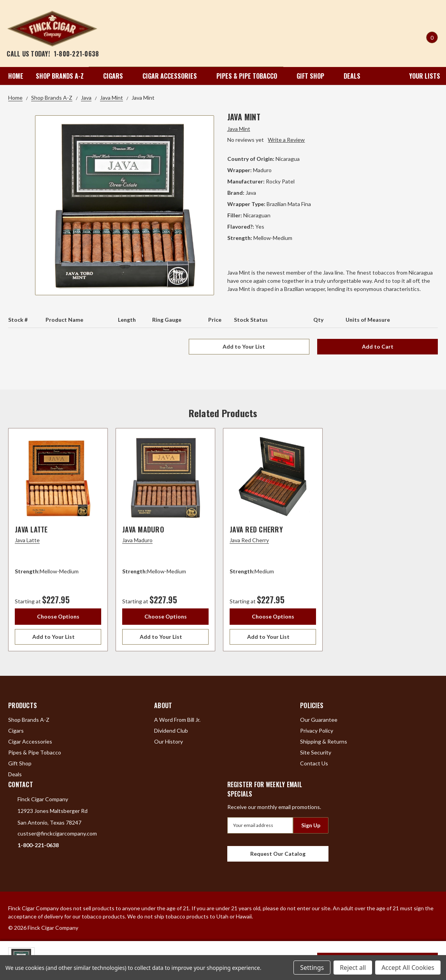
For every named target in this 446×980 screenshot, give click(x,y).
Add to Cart (378, 346)
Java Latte (31, 529)
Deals (352, 76)
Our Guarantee (319, 720)
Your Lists (419, 76)
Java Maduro (143, 529)
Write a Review (286, 140)
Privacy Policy (317, 731)
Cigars (117, 76)
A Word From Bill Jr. (177, 720)
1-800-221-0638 (76, 54)
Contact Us (314, 763)
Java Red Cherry (256, 529)
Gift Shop (314, 76)
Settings (312, 968)
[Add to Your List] (58, 637)
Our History (169, 741)
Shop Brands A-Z (63, 76)
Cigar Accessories (173, 76)
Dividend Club (171, 731)
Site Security (316, 752)
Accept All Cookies (408, 968)
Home (16, 76)
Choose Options (58, 616)
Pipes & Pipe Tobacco (250, 76)
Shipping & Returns (324, 741)
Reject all (353, 968)
